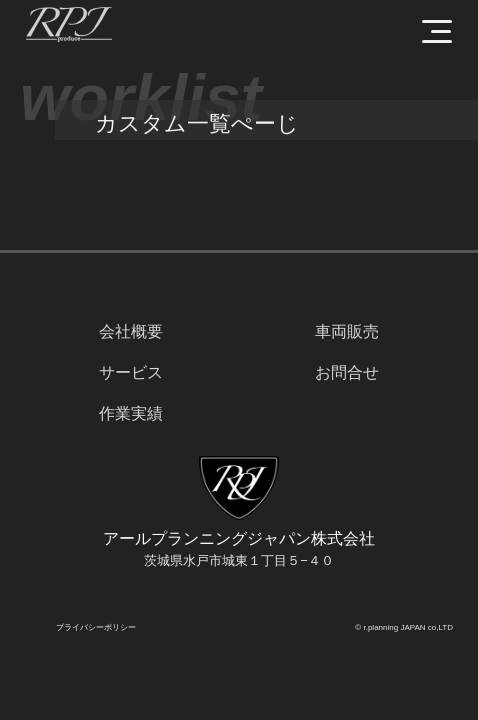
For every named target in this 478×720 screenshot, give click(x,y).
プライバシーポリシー (96, 627)
